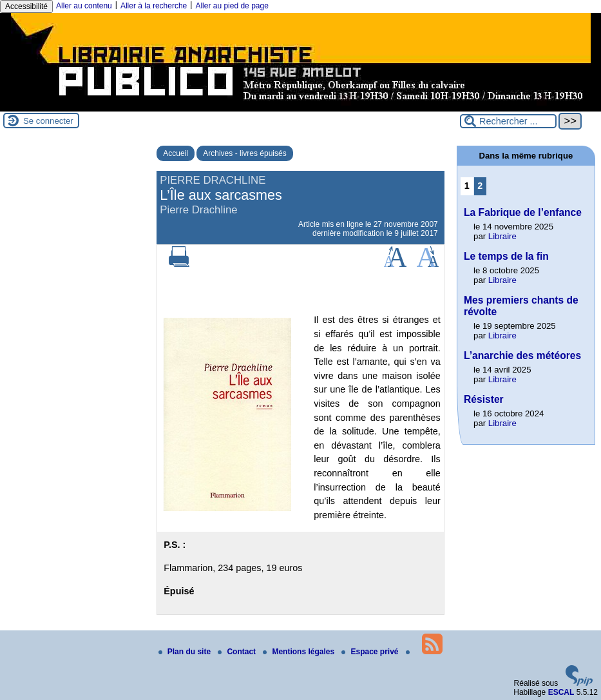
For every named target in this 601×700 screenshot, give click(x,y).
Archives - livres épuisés (244, 153)
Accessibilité (26, 6)
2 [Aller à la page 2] (480, 186)
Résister (484, 399)
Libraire (502, 236)
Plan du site (186, 652)
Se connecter (48, 121)
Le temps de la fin (506, 256)
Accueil (176, 153)
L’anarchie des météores (522, 355)
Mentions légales (300, 652)
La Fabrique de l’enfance (523, 212)
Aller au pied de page (232, 6)
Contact (238, 652)
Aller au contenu (84, 6)
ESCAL (561, 692)
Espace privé (371, 652)
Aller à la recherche (154, 6)
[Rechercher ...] (508, 121)
